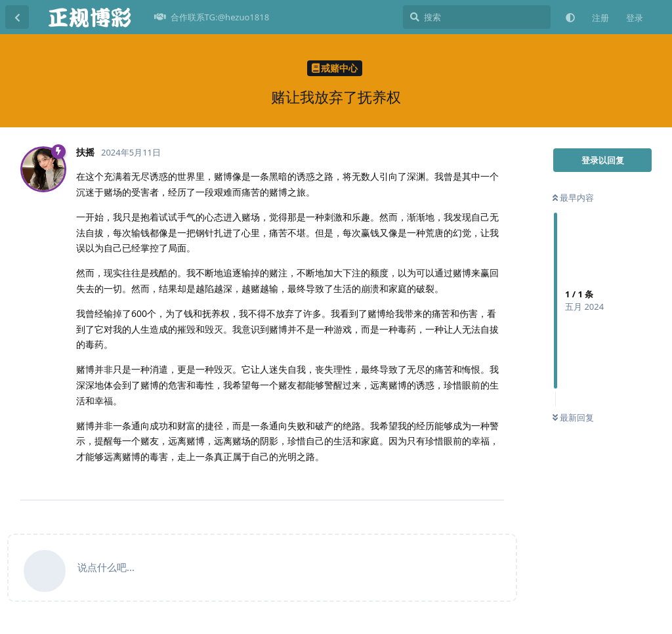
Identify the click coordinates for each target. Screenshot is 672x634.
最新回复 (573, 417)
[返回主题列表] (17, 17)
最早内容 (573, 198)
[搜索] (477, 17)
